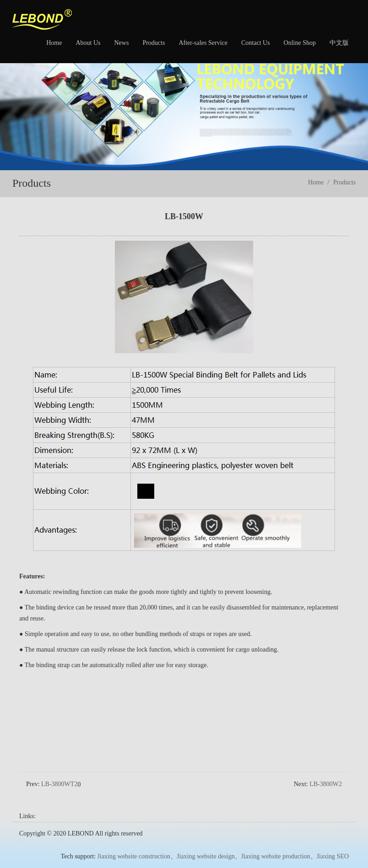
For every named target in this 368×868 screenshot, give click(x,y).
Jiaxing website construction (134, 844)
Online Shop (300, 43)
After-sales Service (203, 43)
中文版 (339, 43)
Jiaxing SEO (333, 844)
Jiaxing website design (206, 844)
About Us (88, 43)
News (121, 43)
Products (154, 43)
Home (54, 43)
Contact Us (256, 43)
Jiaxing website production (276, 844)
